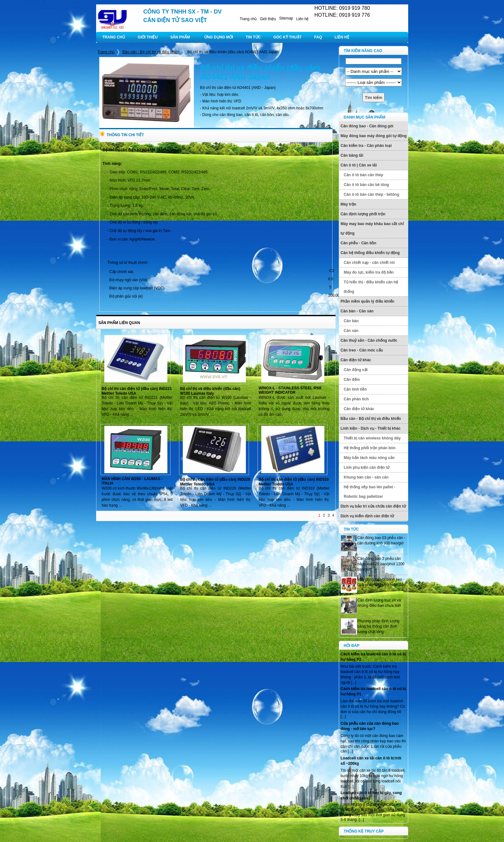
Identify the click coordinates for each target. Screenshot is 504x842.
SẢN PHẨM (180, 37)
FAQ (318, 37)
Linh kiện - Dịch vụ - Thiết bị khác (371, 428)
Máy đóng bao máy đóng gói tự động (374, 136)
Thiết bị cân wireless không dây (372, 438)
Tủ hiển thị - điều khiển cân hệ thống (371, 287)
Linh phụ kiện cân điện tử (367, 467)
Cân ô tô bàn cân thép (364, 175)
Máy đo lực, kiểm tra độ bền (369, 272)
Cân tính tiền (355, 389)
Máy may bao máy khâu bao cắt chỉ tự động (372, 229)
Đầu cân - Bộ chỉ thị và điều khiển (151, 52)
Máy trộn (349, 204)
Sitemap (286, 18)
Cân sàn (351, 331)
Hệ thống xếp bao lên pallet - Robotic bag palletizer (370, 492)
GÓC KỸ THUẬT (287, 37)
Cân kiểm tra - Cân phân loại (366, 146)
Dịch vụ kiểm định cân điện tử (368, 516)
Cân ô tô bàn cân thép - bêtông (372, 195)
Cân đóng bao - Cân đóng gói (367, 126)
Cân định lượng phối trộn (363, 214)
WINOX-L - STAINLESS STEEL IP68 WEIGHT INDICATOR (290, 390)
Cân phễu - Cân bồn (359, 243)
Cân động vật (356, 370)
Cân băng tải (352, 155)
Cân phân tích (356, 399)
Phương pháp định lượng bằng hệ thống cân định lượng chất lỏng (379, 626)
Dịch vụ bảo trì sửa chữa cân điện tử (373, 506)
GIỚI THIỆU (148, 37)
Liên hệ (303, 19)
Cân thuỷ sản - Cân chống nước (369, 340)
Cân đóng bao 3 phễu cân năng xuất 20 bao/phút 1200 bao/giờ (381, 564)
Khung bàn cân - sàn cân (366, 477)
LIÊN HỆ (342, 37)
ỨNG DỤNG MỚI (219, 37)
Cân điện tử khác (356, 360)
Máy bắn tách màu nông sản (369, 458)
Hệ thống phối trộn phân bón (370, 448)
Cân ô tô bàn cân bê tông (366, 185)
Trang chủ (248, 19)
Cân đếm (352, 380)
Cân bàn (351, 321)
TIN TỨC (253, 37)
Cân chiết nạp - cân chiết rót (369, 263)
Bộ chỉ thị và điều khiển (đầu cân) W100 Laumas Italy (210, 391)
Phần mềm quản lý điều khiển (368, 301)
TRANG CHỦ (114, 37)
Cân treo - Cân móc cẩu (362, 350)
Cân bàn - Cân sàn (357, 311)
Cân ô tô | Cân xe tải (359, 165)
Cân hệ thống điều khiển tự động (370, 253)
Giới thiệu (268, 19)
